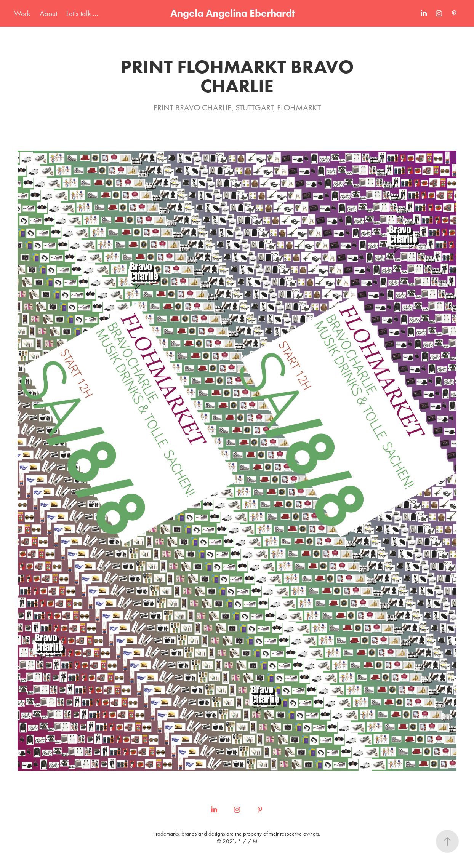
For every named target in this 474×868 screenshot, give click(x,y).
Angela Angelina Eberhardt (233, 13)
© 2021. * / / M (237, 841)
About (48, 13)
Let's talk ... (82, 13)
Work (22, 13)
